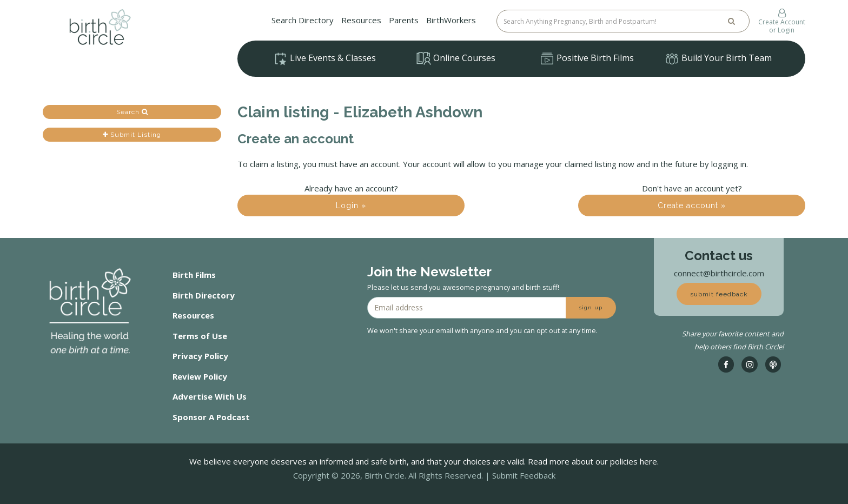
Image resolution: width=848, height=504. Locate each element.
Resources (361, 20)
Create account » (692, 205)
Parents (404, 20)
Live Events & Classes (324, 59)
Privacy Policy (200, 356)
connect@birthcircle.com (719, 273)
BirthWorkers (451, 20)
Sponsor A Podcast (211, 417)
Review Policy (200, 376)
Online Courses (456, 58)
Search (132, 112)
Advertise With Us (210, 396)
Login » (351, 205)
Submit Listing (132, 135)
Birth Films (194, 275)
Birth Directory (204, 295)
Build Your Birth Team (718, 59)
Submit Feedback (524, 475)
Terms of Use (200, 336)
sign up (591, 307)
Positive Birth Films (587, 59)
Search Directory (303, 20)
